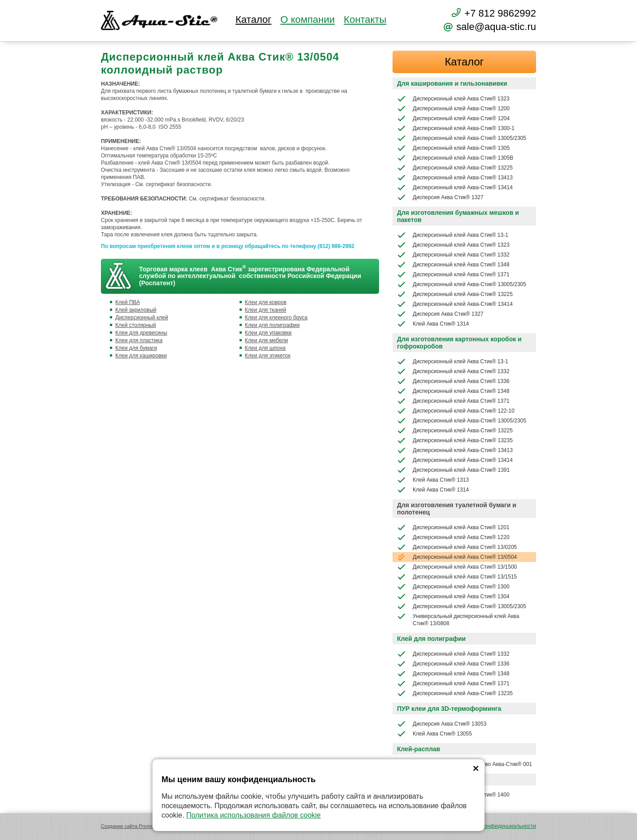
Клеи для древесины (141, 333)
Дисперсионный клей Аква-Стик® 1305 (453, 148)
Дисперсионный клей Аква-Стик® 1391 (453, 470)
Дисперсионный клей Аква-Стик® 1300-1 (456, 128)
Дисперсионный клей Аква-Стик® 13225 (455, 168)
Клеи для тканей (266, 310)
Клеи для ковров (266, 302)
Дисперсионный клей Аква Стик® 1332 (453, 255)
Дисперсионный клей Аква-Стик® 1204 (453, 118)
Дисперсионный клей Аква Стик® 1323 (453, 99)
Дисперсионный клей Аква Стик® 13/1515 (457, 577)
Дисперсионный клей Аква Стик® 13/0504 (457, 557)
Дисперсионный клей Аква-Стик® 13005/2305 (462, 138)
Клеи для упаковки (268, 333)
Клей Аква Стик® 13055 (434, 734)
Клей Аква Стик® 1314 (433, 324)
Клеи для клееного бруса (276, 318)
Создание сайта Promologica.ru (137, 826)
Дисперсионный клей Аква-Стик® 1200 (453, 109)
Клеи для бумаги (136, 348)
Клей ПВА (128, 302)
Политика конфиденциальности (496, 826)
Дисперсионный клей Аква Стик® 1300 (453, 587)
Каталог (253, 20)
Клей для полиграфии (431, 639)
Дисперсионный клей (142, 318)
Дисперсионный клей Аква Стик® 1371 (453, 274)
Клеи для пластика (139, 340)
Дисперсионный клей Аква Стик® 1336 (453, 381)
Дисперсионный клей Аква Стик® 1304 (453, 596)
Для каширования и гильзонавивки (452, 83)
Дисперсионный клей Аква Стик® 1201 (453, 527)
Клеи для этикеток (268, 356)
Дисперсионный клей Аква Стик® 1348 (453, 265)
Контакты (365, 20)
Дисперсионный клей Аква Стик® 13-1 (453, 235)
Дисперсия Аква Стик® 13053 (442, 724)
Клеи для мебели (266, 340)
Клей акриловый (136, 310)
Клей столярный (136, 325)
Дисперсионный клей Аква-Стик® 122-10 (456, 411)
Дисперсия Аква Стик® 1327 (440, 197)
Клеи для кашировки (141, 356)
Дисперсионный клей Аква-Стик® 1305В (455, 158)
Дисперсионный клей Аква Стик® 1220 (453, 537)
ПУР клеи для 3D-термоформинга (449, 709)
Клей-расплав (419, 749)
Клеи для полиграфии (272, 325)
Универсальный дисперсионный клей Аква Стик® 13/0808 (458, 619)
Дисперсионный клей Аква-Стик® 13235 (455, 440)
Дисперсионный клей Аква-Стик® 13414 (455, 187)
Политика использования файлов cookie (253, 815)
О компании (308, 20)
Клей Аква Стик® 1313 (433, 480)
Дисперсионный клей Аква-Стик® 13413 (455, 178)
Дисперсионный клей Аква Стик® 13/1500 (457, 567)
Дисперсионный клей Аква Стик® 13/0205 (457, 547)
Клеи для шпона (265, 348)
